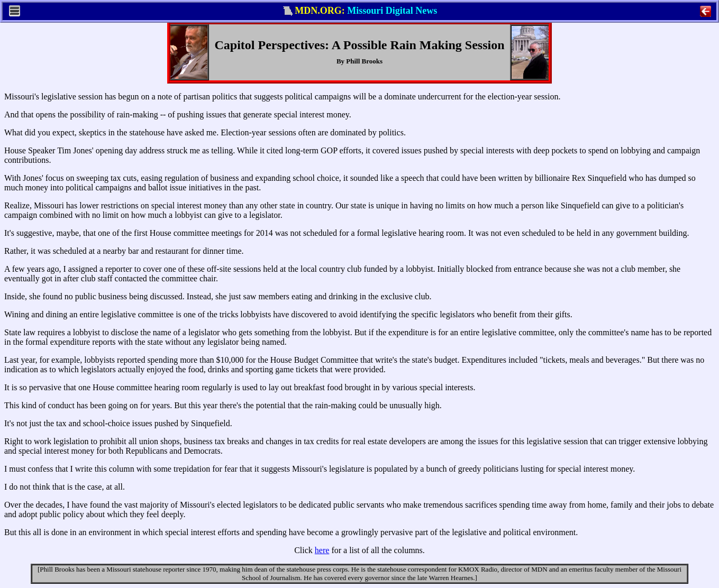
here (322, 550)
